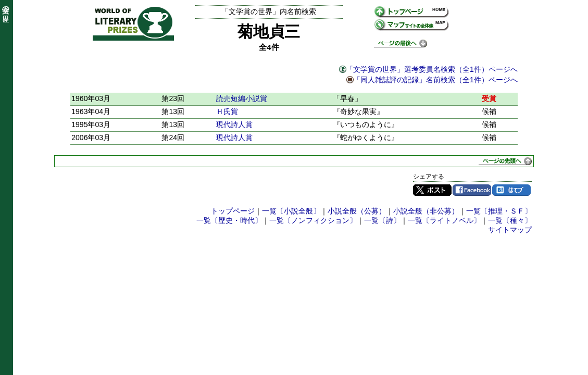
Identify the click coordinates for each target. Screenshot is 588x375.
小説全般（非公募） (426, 211)
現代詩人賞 (234, 124)
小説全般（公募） (357, 211)
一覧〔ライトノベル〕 (444, 220)
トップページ (233, 211)
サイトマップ (510, 230)
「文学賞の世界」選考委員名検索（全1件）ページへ (432, 69)
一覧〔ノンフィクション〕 (313, 220)
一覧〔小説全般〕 (291, 211)
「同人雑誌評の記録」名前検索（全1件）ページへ (435, 80)
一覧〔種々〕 (510, 220)
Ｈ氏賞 (227, 111)
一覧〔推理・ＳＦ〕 (499, 211)
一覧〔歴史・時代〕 (229, 220)
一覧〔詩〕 (382, 220)
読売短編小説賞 (242, 98)
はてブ (511, 190)
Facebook (472, 190)
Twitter (432, 190)
